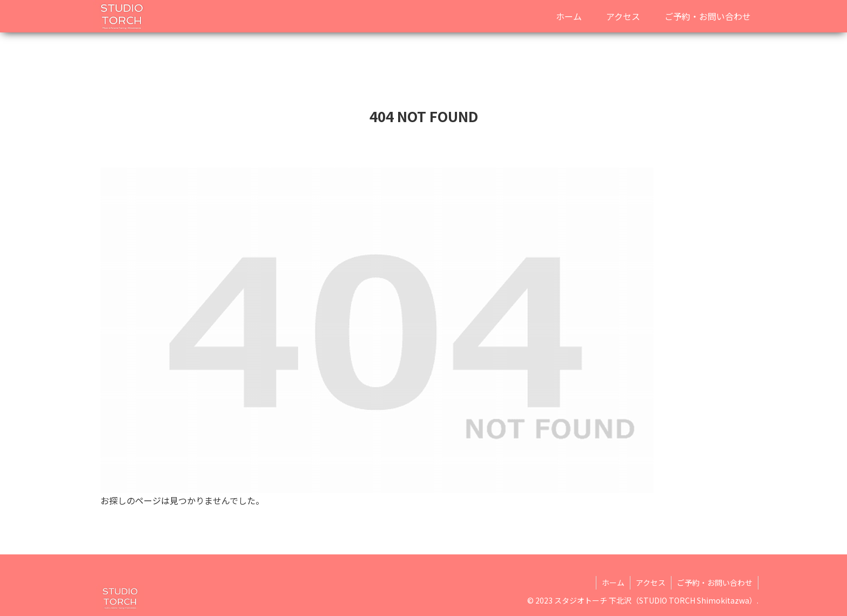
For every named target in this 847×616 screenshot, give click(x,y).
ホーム (613, 582)
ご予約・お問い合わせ (715, 582)
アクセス (651, 582)
